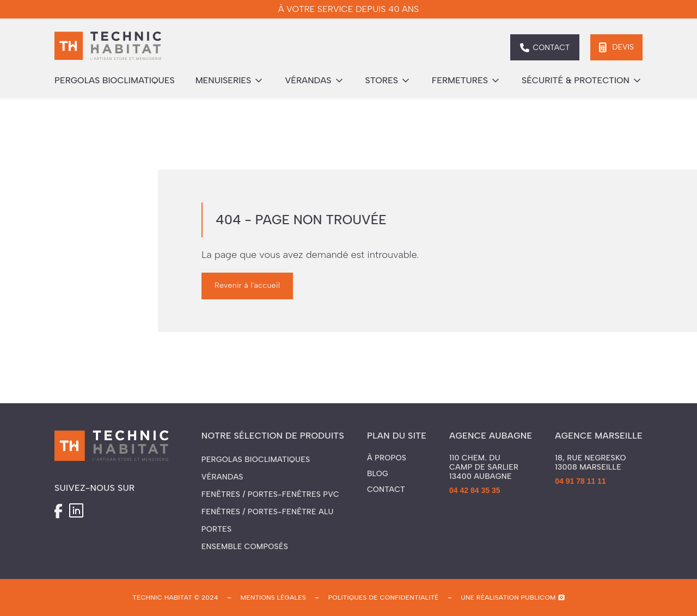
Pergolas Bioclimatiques (256, 460)
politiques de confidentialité (384, 597)
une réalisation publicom (508, 597)
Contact (386, 490)
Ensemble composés (245, 547)
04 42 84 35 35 (475, 490)
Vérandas (222, 477)
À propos (387, 458)
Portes (216, 529)
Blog (378, 474)
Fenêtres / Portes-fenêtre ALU (268, 512)
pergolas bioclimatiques (115, 80)
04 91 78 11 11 (580, 481)
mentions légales (273, 597)
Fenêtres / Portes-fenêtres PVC (270, 494)
